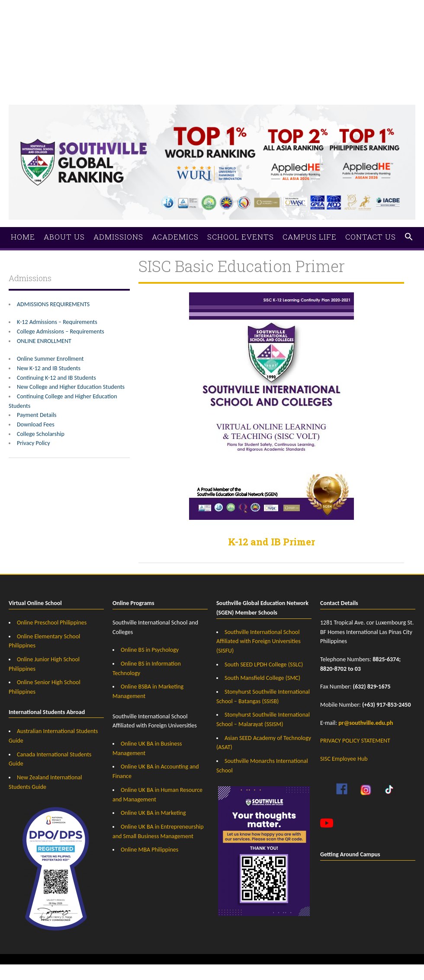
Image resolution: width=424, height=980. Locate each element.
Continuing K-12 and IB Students (56, 378)
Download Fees (36, 424)
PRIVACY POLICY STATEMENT (355, 741)
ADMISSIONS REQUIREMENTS (53, 304)
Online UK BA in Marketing (153, 813)
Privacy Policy (34, 443)
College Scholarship (41, 434)
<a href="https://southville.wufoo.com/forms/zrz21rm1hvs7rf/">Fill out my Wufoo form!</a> (212, 39)
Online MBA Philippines (149, 850)
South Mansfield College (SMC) (262, 678)
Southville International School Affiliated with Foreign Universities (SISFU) (259, 641)
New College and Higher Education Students (71, 387)
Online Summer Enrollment (50, 359)
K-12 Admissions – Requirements (57, 322)
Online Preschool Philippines (52, 623)
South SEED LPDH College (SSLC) (264, 665)
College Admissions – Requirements (61, 331)
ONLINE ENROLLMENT (44, 341)
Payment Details (37, 415)
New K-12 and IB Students (49, 368)
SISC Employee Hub (344, 759)
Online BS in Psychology (150, 650)
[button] (409, 237)
